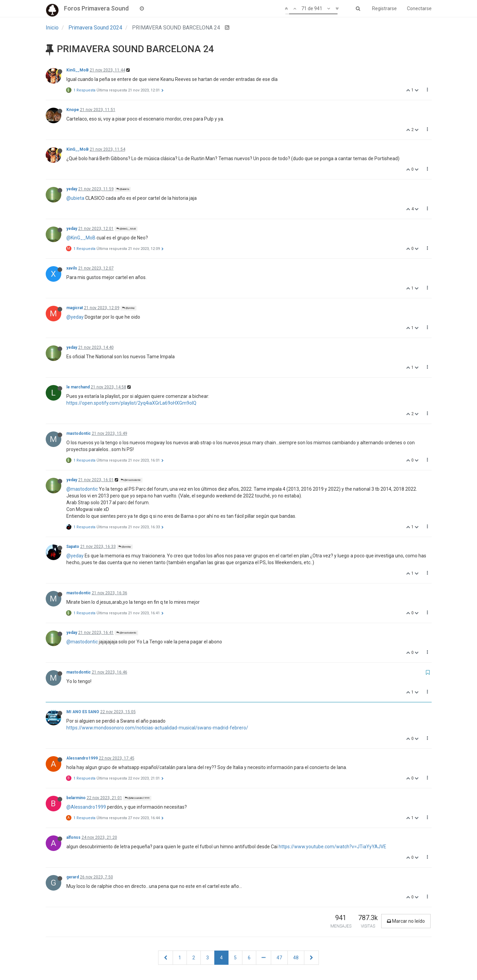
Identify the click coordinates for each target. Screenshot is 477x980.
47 (279, 958)
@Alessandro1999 (137, 798)
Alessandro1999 (82, 758)
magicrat (75, 308)
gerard (73, 877)
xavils (72, 268)
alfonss (73, 837)
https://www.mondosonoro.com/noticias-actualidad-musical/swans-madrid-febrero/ (157, 728)
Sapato (73, 547)
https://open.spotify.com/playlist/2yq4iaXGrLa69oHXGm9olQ (131, 403)
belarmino (76, 798)
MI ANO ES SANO (83, 712)
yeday (72, 189)
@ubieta (123, 189)
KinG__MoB (78, 70)
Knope (73, 110)
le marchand (78, 387)
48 (296, 958)
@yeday (128, 308)
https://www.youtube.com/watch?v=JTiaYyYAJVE (332, 847)
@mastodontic (131, 480)
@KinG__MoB (126, 229)
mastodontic (79, 433)
